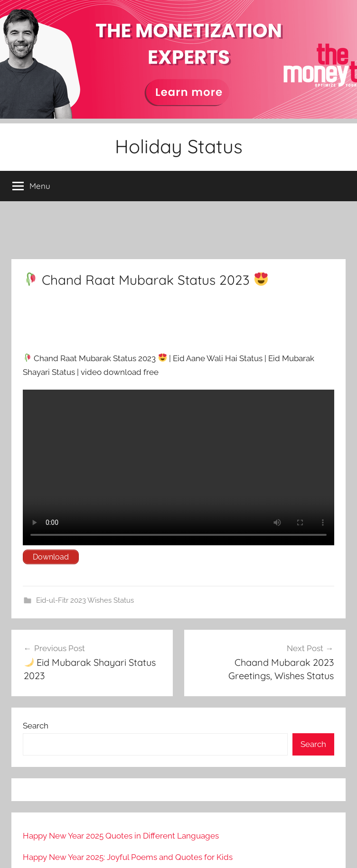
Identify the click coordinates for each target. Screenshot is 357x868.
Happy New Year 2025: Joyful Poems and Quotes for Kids (128, 857)
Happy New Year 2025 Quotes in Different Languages (121, 836)
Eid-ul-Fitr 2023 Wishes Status (85, 600)
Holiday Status (179, 146)
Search (36, 726)
